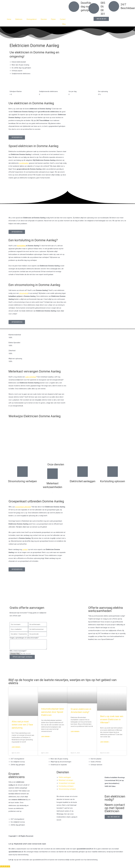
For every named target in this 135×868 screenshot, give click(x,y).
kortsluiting (21, 246)
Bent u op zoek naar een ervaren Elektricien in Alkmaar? (112, 719)
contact (25, 549)
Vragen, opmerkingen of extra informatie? (24, 638)
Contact (63, 19)
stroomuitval (24, 293)
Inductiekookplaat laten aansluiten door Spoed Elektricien (53, 712)
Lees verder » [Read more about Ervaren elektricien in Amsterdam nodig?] (75, 732)
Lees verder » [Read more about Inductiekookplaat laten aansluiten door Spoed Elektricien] (46, 737)
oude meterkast (31, 377)
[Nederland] (67, 594)
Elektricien (19, 19)
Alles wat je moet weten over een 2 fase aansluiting (22, 725)
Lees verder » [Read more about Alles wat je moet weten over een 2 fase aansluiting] (16, 747)
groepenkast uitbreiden (23, 507)
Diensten (44, 19)
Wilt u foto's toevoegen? (18, 651)
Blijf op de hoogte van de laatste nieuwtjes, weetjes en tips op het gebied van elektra (63, 681)
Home (9, 19)
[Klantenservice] (5, 866)
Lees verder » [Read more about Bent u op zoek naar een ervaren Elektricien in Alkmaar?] (105, 742)
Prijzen (53, 19)
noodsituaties (24, 163)
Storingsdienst (32, 19)
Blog (64, 24)
